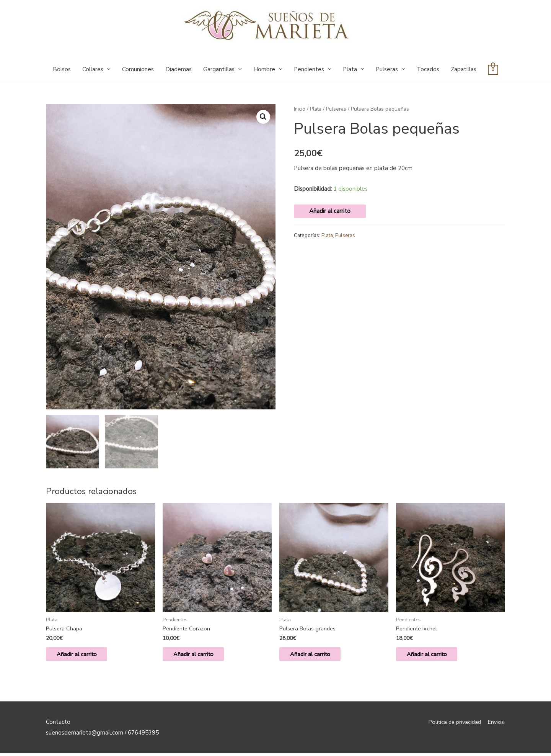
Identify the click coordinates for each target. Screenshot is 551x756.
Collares (93, 69)
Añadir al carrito (330, 211)
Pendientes (309, 69)
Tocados (428, 69)
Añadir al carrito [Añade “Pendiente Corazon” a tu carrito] (199, 656)
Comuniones (138, 69)
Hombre (264, 69)
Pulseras (387, 69)
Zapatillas (464, 69)
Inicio (300, 109)
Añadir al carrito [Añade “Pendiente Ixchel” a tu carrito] (432, 656)
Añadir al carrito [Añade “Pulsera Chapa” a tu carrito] (82, 656)
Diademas (179, 69)
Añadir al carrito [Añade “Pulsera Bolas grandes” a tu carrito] (315, 656)
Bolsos (62, 69)
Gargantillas (219, 69)
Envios (497, 724)
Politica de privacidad (453, 724)
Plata (350, 69)
